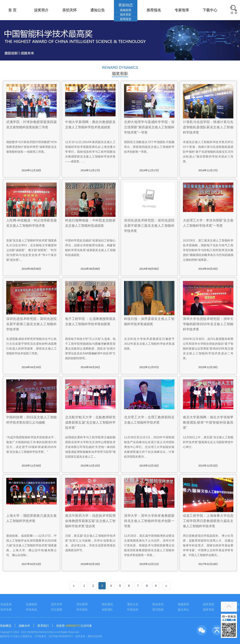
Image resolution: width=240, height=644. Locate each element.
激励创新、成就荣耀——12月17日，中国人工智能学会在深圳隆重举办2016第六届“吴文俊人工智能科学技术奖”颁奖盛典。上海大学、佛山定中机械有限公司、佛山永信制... (31, 545)
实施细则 (31, 604)
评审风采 (31, 610)
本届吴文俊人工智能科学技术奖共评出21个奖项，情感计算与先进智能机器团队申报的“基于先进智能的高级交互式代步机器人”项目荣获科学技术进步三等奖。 (208, 152)
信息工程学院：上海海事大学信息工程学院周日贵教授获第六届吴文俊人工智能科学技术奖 (208, 521)
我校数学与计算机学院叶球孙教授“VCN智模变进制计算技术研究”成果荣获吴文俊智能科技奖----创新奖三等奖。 (31, 147)
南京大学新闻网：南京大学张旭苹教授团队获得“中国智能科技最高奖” (208, 422)
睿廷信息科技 (95, 636)
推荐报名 (154, 10)
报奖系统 (209, 610)
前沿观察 (57, 610)
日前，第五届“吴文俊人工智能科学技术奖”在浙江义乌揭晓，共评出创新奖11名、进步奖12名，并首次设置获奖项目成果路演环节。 (90, 543)
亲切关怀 (70, 10)
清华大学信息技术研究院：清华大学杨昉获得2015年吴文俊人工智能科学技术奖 (208, 324)
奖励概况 (6, 626)
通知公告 (98, 10)
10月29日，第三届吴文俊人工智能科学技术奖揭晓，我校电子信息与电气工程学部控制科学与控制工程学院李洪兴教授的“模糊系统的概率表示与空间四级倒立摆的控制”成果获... (208, 250)
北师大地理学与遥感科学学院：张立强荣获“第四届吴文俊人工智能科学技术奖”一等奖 (149, 127)
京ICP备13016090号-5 (61, 636)
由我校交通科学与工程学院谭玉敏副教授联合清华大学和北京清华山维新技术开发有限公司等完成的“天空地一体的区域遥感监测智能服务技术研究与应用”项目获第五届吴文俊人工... (90, 447)
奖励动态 (126, 5)
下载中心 (210, 10)
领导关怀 (57, 604)
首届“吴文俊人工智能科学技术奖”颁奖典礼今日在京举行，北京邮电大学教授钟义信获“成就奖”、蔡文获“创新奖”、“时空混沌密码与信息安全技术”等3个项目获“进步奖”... (31, 250)
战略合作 (24, 626)
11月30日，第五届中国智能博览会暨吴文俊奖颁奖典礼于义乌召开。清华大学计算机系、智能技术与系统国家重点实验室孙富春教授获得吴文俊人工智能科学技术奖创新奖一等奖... (149, 545)
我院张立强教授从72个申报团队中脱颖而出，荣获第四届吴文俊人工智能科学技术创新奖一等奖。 (149, 147)
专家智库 (182, 10)
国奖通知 (107, 604)
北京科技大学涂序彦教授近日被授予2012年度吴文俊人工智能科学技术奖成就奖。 (149, 344)
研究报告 (82, 610)
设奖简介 (41, 10)
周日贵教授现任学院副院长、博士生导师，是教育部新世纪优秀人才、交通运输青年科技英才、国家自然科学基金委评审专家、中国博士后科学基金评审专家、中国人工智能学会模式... (208, 545)
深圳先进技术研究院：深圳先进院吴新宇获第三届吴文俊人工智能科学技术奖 (149, 226)
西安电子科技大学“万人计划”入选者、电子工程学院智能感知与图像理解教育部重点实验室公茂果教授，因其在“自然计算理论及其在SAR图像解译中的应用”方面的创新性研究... (90, 349)
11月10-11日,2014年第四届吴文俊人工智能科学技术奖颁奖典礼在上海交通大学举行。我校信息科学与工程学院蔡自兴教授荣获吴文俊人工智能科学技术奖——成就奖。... (90, 152)
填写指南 (158, 610)
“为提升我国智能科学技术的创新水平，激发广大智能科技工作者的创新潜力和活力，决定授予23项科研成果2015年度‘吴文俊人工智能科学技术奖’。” (31, 445)
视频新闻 (126, 10)
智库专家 (6, 610)
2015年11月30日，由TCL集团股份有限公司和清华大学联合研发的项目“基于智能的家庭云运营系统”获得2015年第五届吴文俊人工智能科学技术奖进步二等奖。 (208, 349)
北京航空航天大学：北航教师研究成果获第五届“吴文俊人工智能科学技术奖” (90, 422)
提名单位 (183, 610)
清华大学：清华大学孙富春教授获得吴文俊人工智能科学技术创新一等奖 (149, 521)
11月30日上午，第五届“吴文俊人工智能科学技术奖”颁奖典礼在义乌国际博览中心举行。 (208, 442)
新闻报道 (126, 19)
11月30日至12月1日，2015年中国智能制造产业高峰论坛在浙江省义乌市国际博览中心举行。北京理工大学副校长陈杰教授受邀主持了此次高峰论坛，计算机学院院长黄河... (149, 447)
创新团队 (107, 610)
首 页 (12, 10)
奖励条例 (6, 604)
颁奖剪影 (126, 15)
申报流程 (133, 610)
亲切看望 (82, 604)
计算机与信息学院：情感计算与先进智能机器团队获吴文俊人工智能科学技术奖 (208, 127)
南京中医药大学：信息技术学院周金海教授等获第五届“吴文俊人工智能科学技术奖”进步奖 (90, 521)
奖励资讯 (158, 604)
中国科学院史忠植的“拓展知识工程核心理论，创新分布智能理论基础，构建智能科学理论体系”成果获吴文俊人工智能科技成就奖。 (90, 248)
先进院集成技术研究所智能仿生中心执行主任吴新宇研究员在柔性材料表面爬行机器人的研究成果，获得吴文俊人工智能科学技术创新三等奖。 (31, 346)
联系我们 (43, 626)
